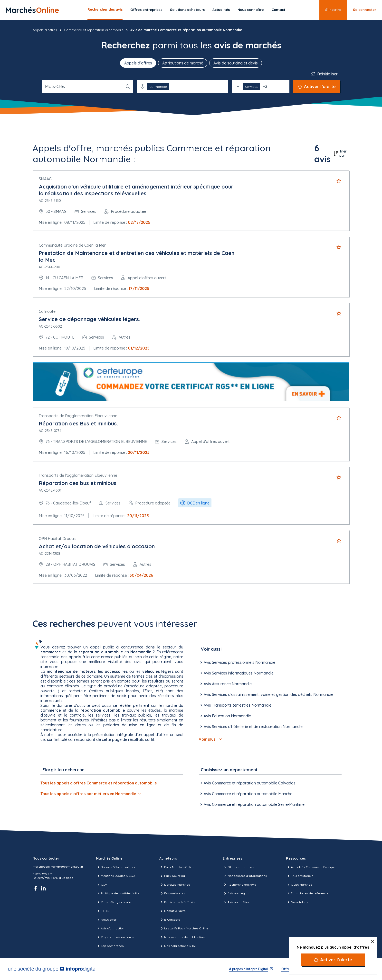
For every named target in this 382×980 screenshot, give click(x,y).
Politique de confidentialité (118, 893)
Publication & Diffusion (178, 902)
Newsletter (106, 920)
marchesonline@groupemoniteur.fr (58, 867)
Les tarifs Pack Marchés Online (184, 928)
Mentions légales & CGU (115, 876)
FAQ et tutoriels (300, 876)
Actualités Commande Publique (311, 867)
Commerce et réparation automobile (94, 30)
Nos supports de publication (182, 937)
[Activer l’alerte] (333, 960)
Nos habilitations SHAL (178, 946)
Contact (278, 10)
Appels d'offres (45, 30)
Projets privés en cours (115, 937)
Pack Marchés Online (177, 867)
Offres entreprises (146, 10)
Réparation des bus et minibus (78, 483)
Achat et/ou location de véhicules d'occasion (97, 546)
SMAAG (45, 179)
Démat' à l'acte (172, 911)
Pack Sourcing (172, 876)
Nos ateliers (297, 902)
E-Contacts (170, 920)
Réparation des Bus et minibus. (78, 423)
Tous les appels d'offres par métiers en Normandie (91, 794)
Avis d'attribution (110, 928)
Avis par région (236, 893)
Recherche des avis (239, 885)
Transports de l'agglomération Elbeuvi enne (78, 416)
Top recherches (110, 946)
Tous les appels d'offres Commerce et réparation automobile (99, 783)
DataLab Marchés (175, 885)
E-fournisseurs (172, 893)
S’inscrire (333, 10)
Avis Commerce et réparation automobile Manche (246, 794)
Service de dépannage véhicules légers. (89, 319)
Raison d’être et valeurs (115, 867)
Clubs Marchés (299, 885)
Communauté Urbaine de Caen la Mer (72, 245)
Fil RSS (103, 911)
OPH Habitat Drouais (58, 539)
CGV (101, 885)
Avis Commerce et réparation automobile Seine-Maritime (252, 804)
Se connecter (365, 10)
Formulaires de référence (307, 893)
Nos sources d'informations (245, 876)
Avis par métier (236, 902)
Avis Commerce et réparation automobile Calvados (247, 783)
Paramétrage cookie (114, 902)
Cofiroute (47, 311)
